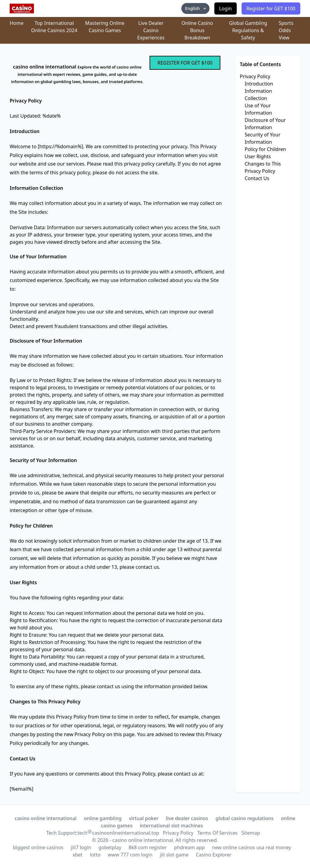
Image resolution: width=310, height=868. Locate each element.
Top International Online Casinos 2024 (54, 27)
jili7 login (81, 847)
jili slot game (174, 855)
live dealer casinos (187, 818)
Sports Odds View (286, 30)
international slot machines (171, 826)
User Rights (258, 156)
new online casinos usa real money (252, 847)
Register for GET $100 (271, 8)
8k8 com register (148, 847)
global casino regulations (245, 818)
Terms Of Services (217, 833)
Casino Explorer (214, 855)
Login (226, 8)
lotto (95, 855)
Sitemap (251, 833)
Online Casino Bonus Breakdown (197, 30)
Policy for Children (265, 149)
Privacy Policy (255, 76)
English (196, 8)
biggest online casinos (38, 847)
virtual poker (144, 818)
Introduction (259, 84)
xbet (78, 855)
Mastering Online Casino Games (105, 27)
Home (17, 23)
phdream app (190, 847)
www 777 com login (130, 855)
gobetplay (110, 847)
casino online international (46, 818)
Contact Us (257, 178)
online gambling (103, 818)
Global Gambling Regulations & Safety (248, 30)
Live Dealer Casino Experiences (151, 30)
